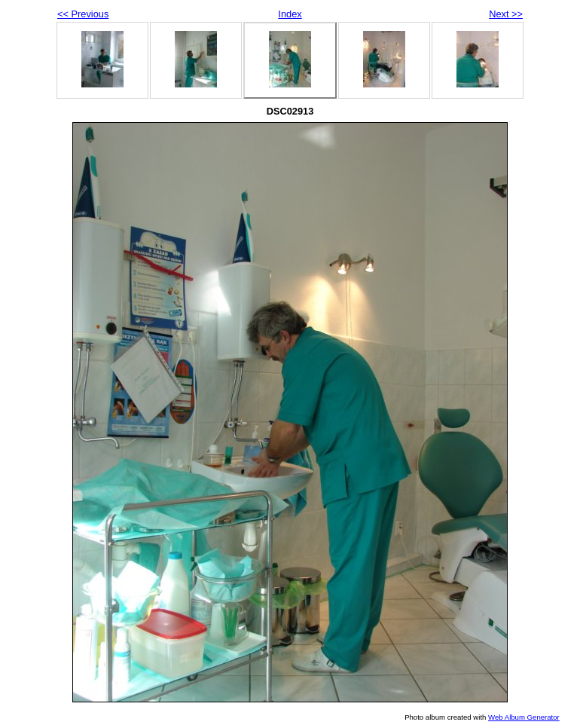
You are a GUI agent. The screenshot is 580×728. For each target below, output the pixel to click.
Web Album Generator (524, 717)
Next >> (506, 14)
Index (290, 14)
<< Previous (83, 14)
